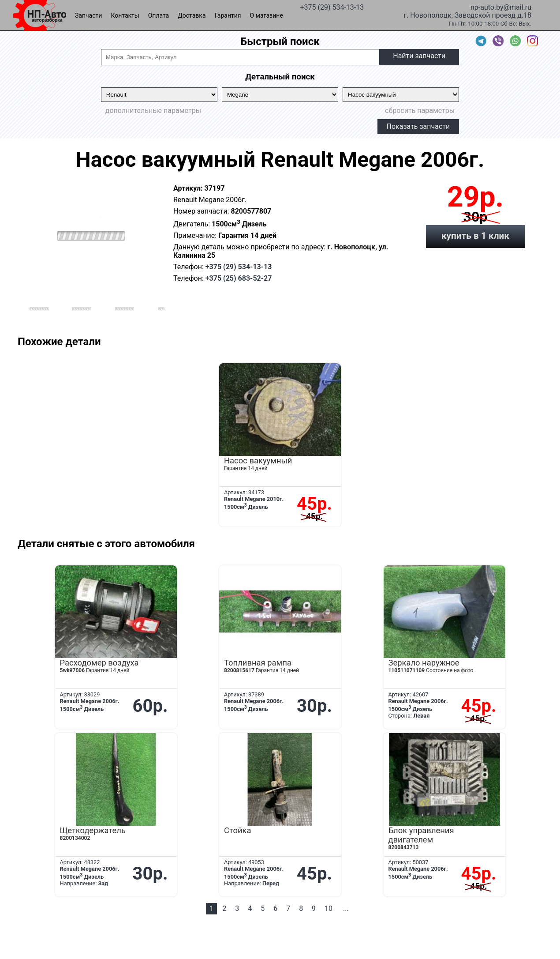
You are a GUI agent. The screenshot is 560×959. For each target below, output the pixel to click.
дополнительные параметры (153, 111)
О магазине (267, 15)
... (346, 908)
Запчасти (88, 15)
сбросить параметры (420, 111)
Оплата (159, 15)
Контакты (125, 15)
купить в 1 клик (475, 236)
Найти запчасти (419, 56)
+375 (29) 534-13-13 (332, 7)
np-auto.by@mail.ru (501, 7)
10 (329, 908)
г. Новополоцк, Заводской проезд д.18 (467, 15)
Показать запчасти (418, 126)
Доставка (192, 15)
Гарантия (228, 15)
